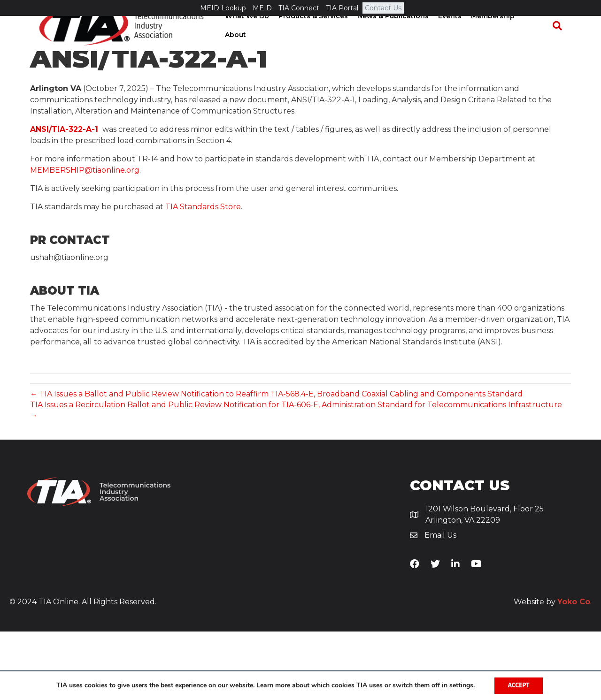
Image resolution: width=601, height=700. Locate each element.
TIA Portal (342, 8)
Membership (495, 42)
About (537, 42)
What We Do (249, 42)
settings (460, 685)
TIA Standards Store (203, 276)
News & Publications (395, 42)
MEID (262, 8)
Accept (519, 685)
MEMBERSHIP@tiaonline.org (85, 239)
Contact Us (383, 8)
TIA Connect (299, 8)
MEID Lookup (223, 8)
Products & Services (316, 42)
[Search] (562, 42)
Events (452, 42)
